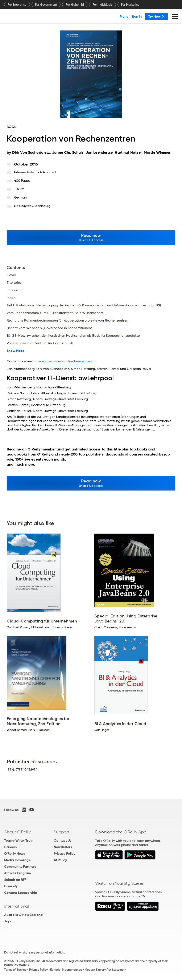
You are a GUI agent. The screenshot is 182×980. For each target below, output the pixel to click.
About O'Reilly (17, 832)
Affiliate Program (18, 873)
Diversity (11, 886)
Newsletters (63, 847)
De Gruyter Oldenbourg (32, 206)
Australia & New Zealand (23, 915)
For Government (46, 5)
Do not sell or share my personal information (34, 952)
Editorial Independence (66, 970)
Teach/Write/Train (19, 840)
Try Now (156, 16)
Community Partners (20, 867)
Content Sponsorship (21, 893)
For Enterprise (17, 5)
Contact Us (63, 840)
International (16, 906)
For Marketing (130, 5)
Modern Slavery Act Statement (106, 970)
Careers (10, 847)
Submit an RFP (15, 880)
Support (62, 832)
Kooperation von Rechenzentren (67, 361)
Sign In (136, 16)
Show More (15, 351)
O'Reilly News (15, 854)
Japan (9, 921)
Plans (124, 16)
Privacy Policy (65, 854)
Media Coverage (17, 860)
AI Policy (60, 860)
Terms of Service (15, 970)
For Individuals (102, 5)
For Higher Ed (75, 5)
